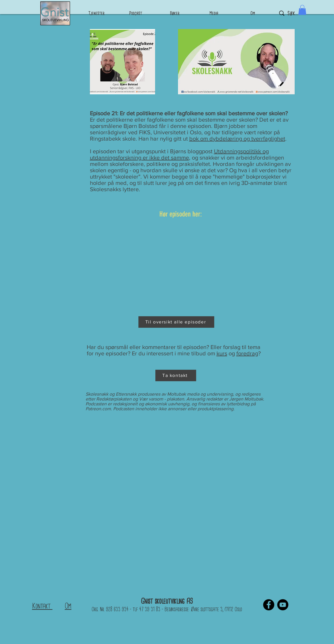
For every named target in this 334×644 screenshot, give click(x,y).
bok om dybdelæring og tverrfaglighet (237, 139)
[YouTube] (283, 605)
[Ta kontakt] (176, 375)
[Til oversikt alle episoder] (176, 322)
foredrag (247, 353)
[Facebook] (269, 605)
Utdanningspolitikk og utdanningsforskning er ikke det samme (179, 154)
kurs (222, 353)
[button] (302, 10)
